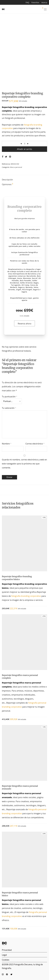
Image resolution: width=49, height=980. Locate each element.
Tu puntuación (10, 397)
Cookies (6, 960)
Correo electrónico (35, 444)
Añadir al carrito (24, 149)
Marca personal (16, 167)
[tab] (24, 180)
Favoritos (35, 3)
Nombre (7, 444)
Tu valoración (9, 408)
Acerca (44, 3)
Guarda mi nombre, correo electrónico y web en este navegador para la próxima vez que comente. (24, 464)
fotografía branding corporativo (26, 596)
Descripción (7, 180)
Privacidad (7, 950)
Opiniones (7, 184)
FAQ (27, 3)
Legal (4, 955)
